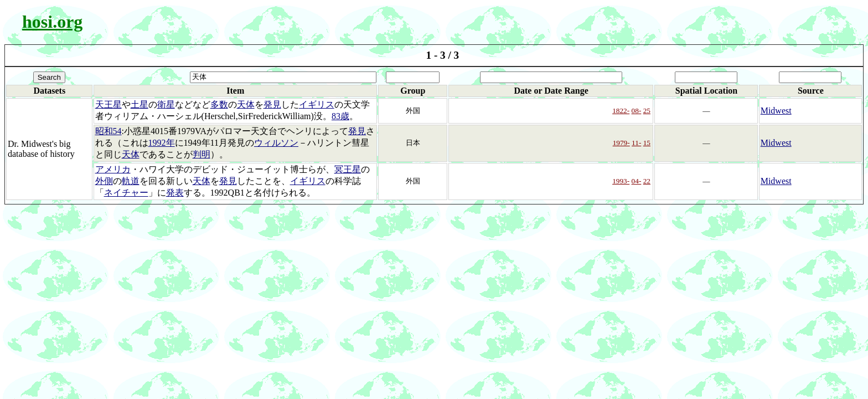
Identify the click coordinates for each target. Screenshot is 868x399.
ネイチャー (126, 193)
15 (647, 143)
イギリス (317, 104)
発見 (272, 104)
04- (637, 181)
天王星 (108, 104)
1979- (621, 143)
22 (647, 181)
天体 (246, 104)
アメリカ (113, 169)
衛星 (166, 104)
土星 (139, 104)
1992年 (162, 143)
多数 (219, 104)
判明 (201, 154)
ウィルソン (276, 143)
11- (636, 143)
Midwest (776, 111)
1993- (621, 181)
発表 (175, 193)
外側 (104, 181)
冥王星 (348, 169)
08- (637, 111)
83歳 (340, 116)
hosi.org (52, 22)
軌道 (131, 181)
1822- (621, 111)
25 (647, 111)
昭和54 (108, 131)
